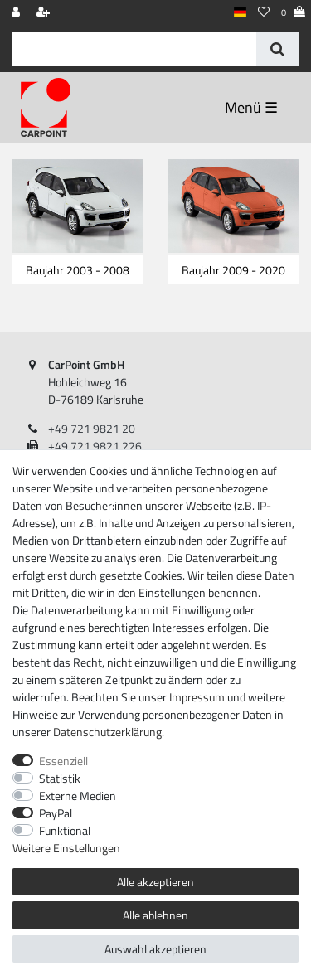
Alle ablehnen (155, 915)
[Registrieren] (45, 13)
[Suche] (277, 49)
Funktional (65, 830)
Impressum (197, 697)
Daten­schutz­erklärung (107, 732)
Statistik (60, 778)
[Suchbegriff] (134, 49)
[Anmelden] (17, 13)
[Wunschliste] (264, 13)
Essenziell (63, 761)
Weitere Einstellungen (66, 848)
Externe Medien (78, 796)
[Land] (240, 13)
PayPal (56, 813)
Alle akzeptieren (155, 882)
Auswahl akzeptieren (155, 949)
